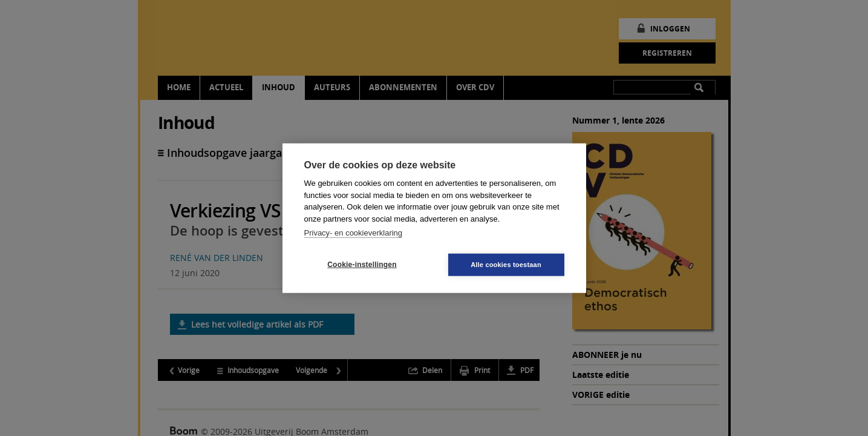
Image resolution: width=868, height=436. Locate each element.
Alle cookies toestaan (506, 264)
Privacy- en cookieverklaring (354, 233)
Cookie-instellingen (362, 265)
